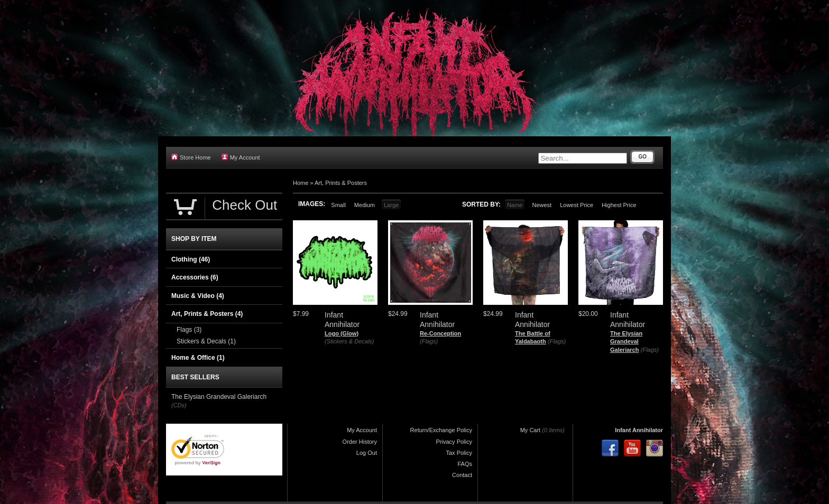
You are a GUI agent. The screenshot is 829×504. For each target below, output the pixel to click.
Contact (462, 475)
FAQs (465, 464)
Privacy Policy (454, 442)
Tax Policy (459, 453)
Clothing (191, 259)
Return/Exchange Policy (441, 430)
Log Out (367, 453)
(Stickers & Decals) (349, 341)
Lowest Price (577, 205)
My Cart (531, 430)
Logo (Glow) (342, 333)
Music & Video (198, 296)
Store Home (191, 157)
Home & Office (198, 358)
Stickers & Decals (206, 341)
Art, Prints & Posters (341, 183)
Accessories (195, 277)
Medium (365, 205)
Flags (189, 330)
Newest (542, 205)
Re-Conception (440, 333)
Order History (360, 442)
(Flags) (429, 341)
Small (338, 205)
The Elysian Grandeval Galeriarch (626, 342)
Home (301, 183)
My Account (241, 157)
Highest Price (619, 205)
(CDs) (179, 405)
